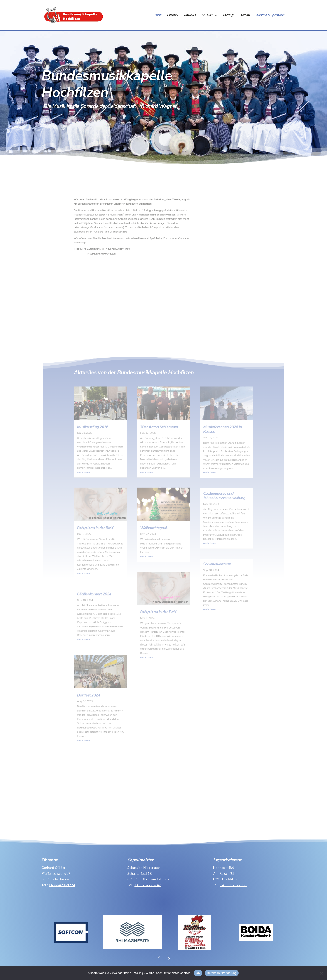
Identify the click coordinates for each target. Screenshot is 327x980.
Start (158, 16)
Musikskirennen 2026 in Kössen (206, 466)
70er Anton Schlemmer (160, 464)
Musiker (207, 16)
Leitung (228, 16)
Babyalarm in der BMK (114, 537)
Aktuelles (190, 16)
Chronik (173, 16)
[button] (169, 958)
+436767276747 (148, 885)
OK (198, 973)
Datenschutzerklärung (222, 973)
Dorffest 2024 (110, 657)
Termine (245, 16)
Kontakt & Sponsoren (271, 16)
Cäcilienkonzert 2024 (114, 584)
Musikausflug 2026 (113, 464)
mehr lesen (106, 497)
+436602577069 (233, 885)
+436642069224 (62, 885)
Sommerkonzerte (202, 563)
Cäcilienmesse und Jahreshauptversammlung (207, 513)
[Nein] (321, 973)
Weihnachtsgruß (156, 537)
